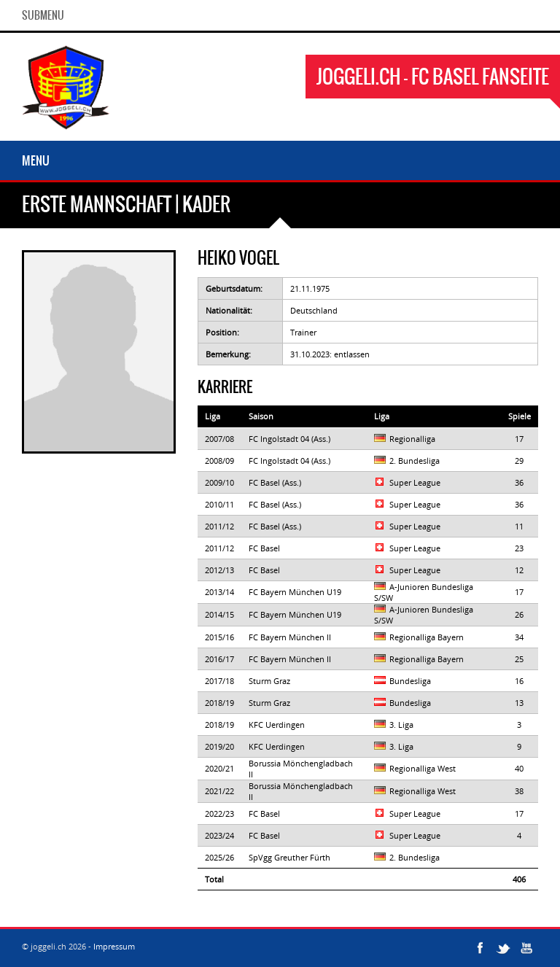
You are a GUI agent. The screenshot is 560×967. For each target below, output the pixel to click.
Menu (36, 160)
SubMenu (43, 15)
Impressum (114, 946)
